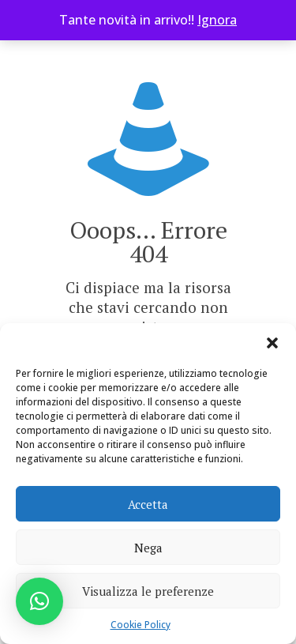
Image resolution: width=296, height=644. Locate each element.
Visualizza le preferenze (148, 591)
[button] (272, 343)
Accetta (148, 504)
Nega (148, 548)
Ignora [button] (217, 20)
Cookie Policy (141, 625)
